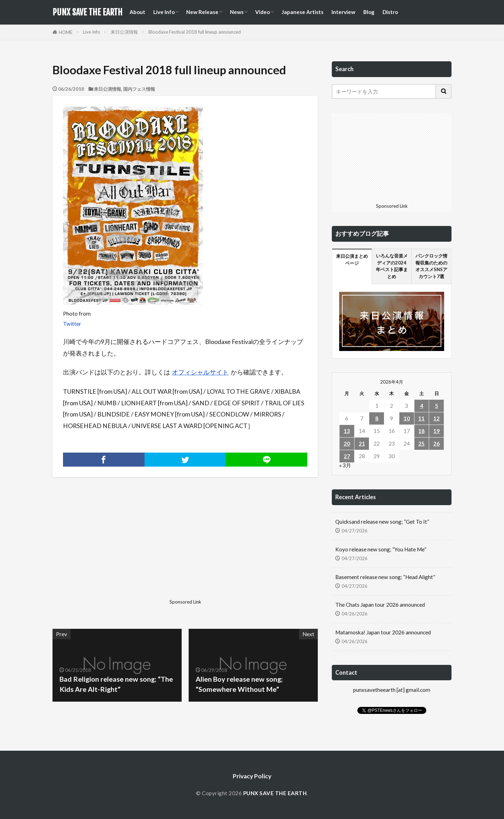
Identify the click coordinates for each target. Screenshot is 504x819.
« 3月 (345, 465)
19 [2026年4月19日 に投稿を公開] (436, 431)
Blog (369, 12)
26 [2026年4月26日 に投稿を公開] (436, 443)
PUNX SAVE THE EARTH (87, 12)
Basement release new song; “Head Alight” (385, 577)
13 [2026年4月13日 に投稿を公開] (347, 431)
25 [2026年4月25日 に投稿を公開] (421, 443)
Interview (343, 12)
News (237, 12)
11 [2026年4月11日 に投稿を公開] (421, 418)
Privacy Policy (252, 776)
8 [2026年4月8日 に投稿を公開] (377, 418)
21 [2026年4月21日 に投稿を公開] (362, 443)
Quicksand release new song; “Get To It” (382, 522)
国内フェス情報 (139, 89)
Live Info (164, 12)
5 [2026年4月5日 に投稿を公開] (437, 406)
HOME (66, 32)
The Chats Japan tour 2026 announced (380, 605)
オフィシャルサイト (200, 372)
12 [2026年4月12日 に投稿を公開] (436, 418)
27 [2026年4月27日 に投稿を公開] (347, 456)
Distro (390, 12)
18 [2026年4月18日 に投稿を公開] (421, 431)
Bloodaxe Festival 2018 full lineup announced (195, 32)
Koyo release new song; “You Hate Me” (381, 549)
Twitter (72, 324)
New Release (202, 12)
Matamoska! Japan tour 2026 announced (383, 632)
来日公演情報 (124, 32)
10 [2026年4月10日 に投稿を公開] (407, 418)
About (137, 12)
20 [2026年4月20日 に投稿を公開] (347, 443)
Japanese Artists (302, 12)
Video (262, 12)
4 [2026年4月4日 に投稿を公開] (422, 406)
